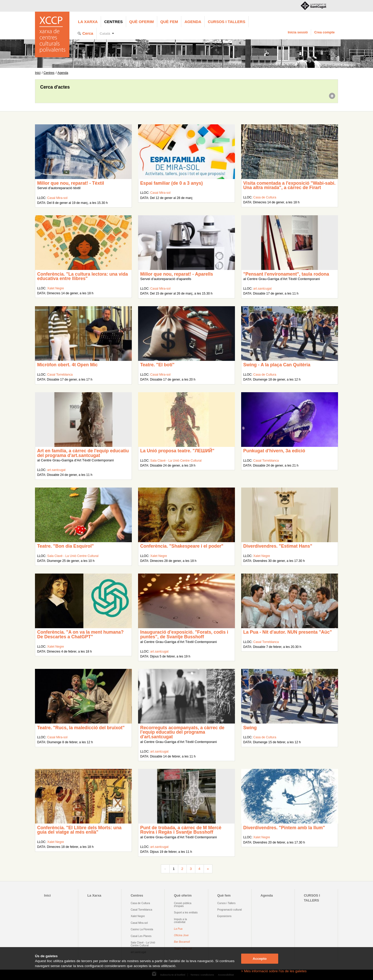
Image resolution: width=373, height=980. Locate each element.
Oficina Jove (181, 935)
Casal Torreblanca (60, 375)
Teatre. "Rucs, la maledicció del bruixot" (81, 728)
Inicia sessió (298, 32)
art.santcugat (263, 289)
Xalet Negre (56, 288)
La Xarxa (88, 22)
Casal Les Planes (141, 936)
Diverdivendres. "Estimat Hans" (278, 546)
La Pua (178, 929)
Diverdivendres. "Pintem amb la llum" (284, 828)
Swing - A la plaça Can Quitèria (277, 365)
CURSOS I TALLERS (227, 22)
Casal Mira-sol (57, 198)
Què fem (169, 22)
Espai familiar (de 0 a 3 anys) (171, 183)
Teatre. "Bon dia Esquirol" (65, 546)
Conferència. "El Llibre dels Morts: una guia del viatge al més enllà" (79, 830)
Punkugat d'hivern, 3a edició (274, 451)
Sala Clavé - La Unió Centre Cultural (176, 461)
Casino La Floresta (142, 929)
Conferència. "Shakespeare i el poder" (182, 546)
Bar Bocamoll (182, 942)
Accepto (260, 959)
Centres (113, 22)
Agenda (193, 22)
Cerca (88, 33)
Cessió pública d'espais (183, 905)
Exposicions (224, 916)
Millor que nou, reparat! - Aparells (177, 274)
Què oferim (142, 22)
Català (105, 34)
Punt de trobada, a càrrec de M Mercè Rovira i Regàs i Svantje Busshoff (181, 830)
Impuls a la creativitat (181, 921)
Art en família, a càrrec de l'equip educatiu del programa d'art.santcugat (83, 453)
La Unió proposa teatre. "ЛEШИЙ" (177, 451)
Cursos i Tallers (226, 903)
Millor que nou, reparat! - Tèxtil (70, 183)
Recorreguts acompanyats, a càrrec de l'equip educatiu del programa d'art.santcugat (182, 732)
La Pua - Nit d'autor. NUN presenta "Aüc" (288, 632)
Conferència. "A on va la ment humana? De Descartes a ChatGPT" (80, 634)
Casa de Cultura (265, 197)
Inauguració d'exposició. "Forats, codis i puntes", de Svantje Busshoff (184, 634)
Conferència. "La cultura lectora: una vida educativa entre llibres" (82, 276)
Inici (38, 73)
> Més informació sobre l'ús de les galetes (274, 971)
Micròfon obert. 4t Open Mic (67, 365)
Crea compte (324, 32)
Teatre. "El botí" (157, 365)
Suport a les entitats (186, 913)
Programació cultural (230, 910)
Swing (250, 728)
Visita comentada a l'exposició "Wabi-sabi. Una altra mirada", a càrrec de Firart (289, 185)
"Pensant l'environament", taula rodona (286, 274)
